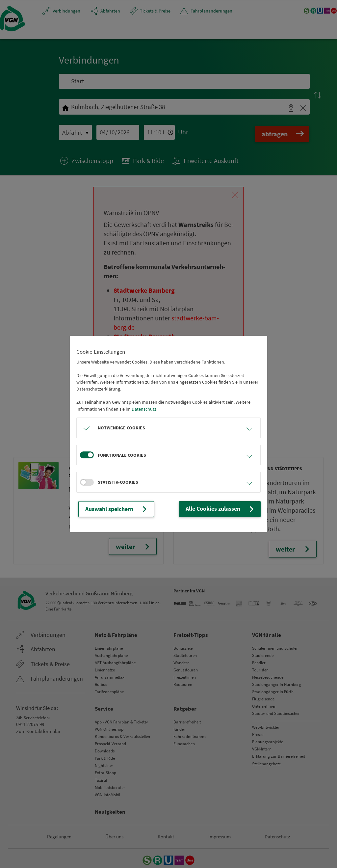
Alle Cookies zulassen (227, 509)
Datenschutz (144, 410)
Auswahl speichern (111, 509)
